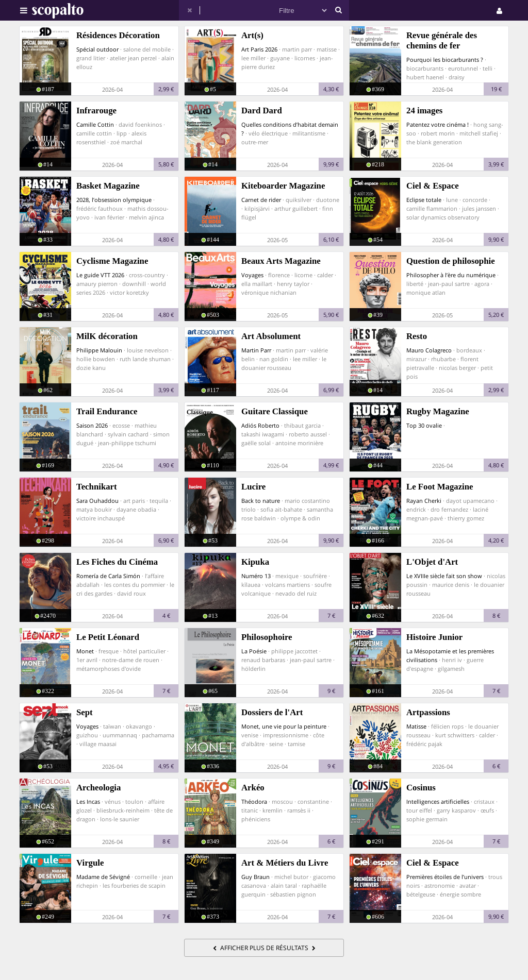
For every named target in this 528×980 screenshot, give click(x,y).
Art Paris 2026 (259, 49)
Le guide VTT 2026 (100, 275)
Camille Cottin (95, 124)
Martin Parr (256, 350)
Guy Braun (255, 877)
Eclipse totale (424, 200)
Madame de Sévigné (103, 877)
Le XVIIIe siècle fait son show (444, 576)
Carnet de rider (261, 200)
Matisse (416, 726)
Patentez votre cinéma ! (438, 124)
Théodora (254, 801)
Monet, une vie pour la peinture (284, 726)
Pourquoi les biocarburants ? (445, 60)
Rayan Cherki (424, 501)
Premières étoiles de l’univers (445, 877)
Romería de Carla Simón (108, 576)
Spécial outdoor (97, 49)
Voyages (252, 275)
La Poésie (254, 651)
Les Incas (88, 801)
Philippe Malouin (99, 350)
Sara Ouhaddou (97, 501)
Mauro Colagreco (429, 350)
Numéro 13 (256, 576)
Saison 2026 (92, 425)
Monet (85, 651)
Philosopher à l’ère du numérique (451, 275)
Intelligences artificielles (438, 801)
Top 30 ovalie (424, 425)
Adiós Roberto (260, 425)
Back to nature (261, 501)
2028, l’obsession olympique (114, 200)
